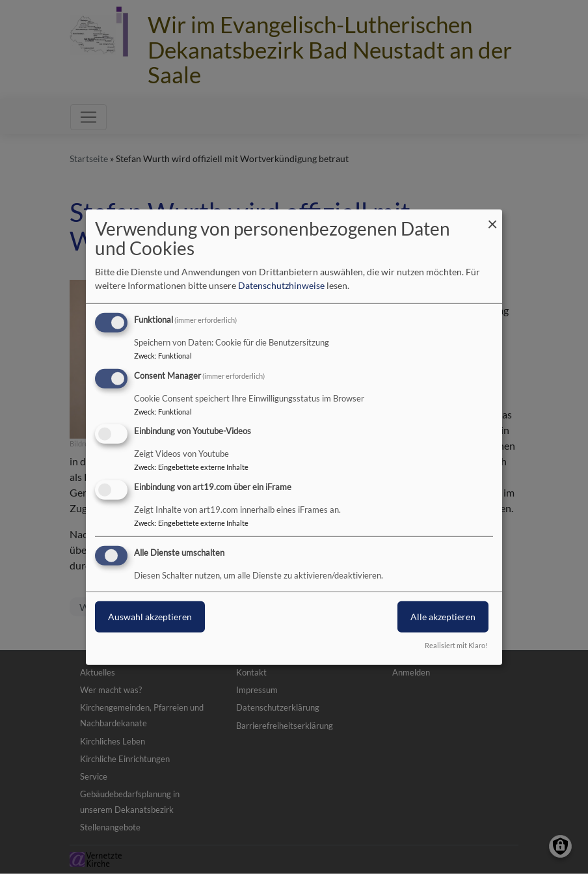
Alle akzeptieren (443, 617)
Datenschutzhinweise (281, 285)
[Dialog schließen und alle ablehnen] (492, 217)
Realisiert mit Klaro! (456, 645)
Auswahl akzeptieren (150, 617)
